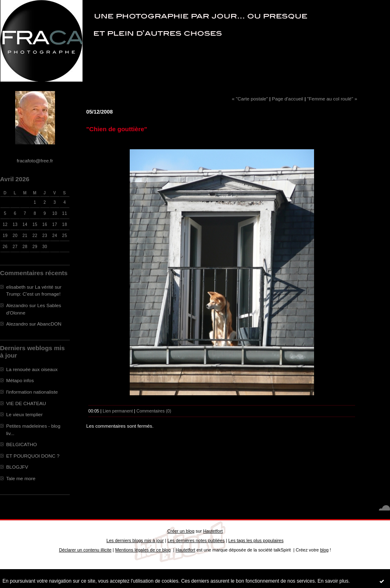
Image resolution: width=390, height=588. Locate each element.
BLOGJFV (17, 467)
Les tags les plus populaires (256, 540)
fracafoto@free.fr (35, 161)
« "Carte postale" (250, 99)
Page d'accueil (287, 99)
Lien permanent (118, 411)
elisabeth (16, 287)
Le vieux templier (24, 414)
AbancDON (49, 324)
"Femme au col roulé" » (332, 99)
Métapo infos (20, 380)
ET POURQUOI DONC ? (33, 456)
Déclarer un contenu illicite (85, 550)
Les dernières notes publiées (196, 540)
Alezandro (17, 305)
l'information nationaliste (32, 392)
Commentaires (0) (154, 411)
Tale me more (21, 478)
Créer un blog (181, 531)
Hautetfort (213, 531)
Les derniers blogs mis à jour (135, 540)
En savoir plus (333, 581)
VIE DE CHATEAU (26, 403)
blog (325, 550)
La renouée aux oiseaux (32, 369)
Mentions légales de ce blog (143, 550)
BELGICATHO (22, 444)
